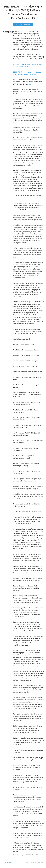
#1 (30, 84)
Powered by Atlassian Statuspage (35, 862)
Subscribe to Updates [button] (23, 25)
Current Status (7, 862)
